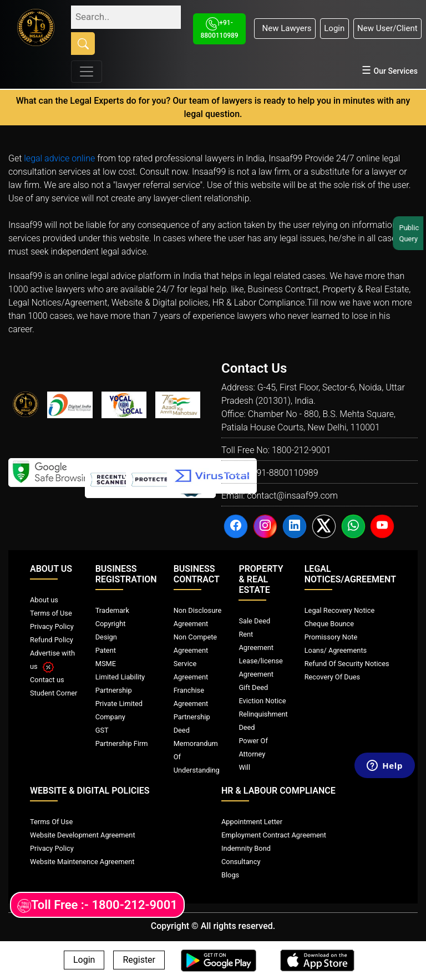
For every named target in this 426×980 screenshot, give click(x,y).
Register (139, 960)
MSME (106, 664)
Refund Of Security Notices (347, 664)
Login (334, 28)
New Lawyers (285, 28)
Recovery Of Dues (332, 677)
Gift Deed (253, 687)
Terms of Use (51, 613)
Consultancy (241, 862)
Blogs (230, 875)
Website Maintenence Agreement (82, 862)
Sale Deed (254, 621)
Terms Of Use (51, 822)
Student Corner (54, 693)
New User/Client (387, 28)
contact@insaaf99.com (292, 496)
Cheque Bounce (329, 624)
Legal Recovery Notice (339, 610)
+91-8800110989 (285, 473)
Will (244, 767)
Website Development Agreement (83, 835)
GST (102, 730)
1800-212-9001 (301, 450)
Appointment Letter (252, 822)
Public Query (410, 233)
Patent (106, 650)
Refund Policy (52, 640)
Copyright (111, 624)
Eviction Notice (262, 701)
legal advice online (59, 158)
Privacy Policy (52, 626)
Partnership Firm (122, 743)
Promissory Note (331, 637)
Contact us (47, 680)
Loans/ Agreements (336, 650)
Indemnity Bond (246, 848)
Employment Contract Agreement (274, 835)
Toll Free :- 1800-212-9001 (97, 905)
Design (106, 637)
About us (44, 600)
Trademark (112, 610)
